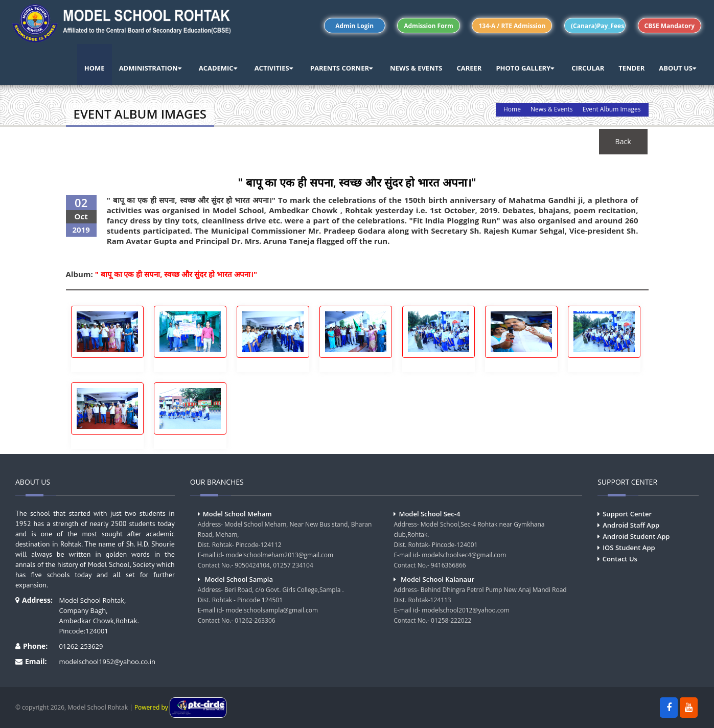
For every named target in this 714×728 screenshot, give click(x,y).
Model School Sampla (239, 579)
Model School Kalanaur (437, 579)
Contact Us (620, 559)
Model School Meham (237, 514)
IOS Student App (629, 548)
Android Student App (636, 536)
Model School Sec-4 (429, 514)
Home (512, 109)
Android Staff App (631, 525)
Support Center (627, 514)
